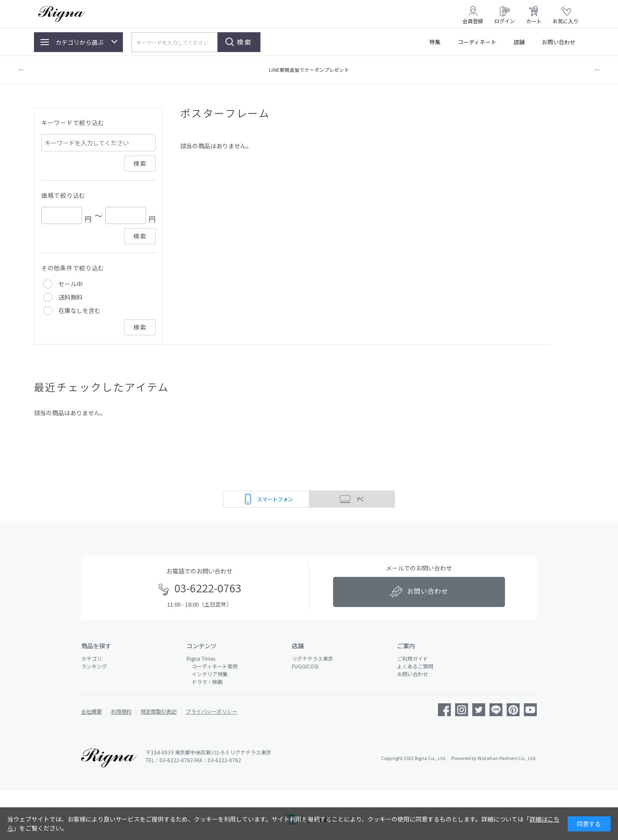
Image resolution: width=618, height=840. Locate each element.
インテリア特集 (207, 674)
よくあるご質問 (415, 666)
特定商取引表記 (159, 711)
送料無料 (70, 297)
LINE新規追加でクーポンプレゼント (309, 70)
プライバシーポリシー (211, 711)
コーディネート (477, 42)
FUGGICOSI (305, 666)
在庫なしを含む (80, 310)
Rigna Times (201, 658)
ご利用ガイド (413, 658)
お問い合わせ (559, 42)
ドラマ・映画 (205, 682)
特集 (435, 42)
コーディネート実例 (212, 666)
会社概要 (92, 711)
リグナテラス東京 (312, 658)
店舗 (519, 42)
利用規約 (121, 711)
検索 (245, 42)
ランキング (94, 666)
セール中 (70, 284)
